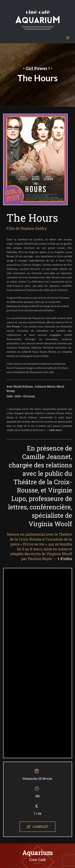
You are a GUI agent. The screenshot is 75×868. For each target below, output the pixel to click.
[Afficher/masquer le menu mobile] (68, 38)
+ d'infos (65, 559)
